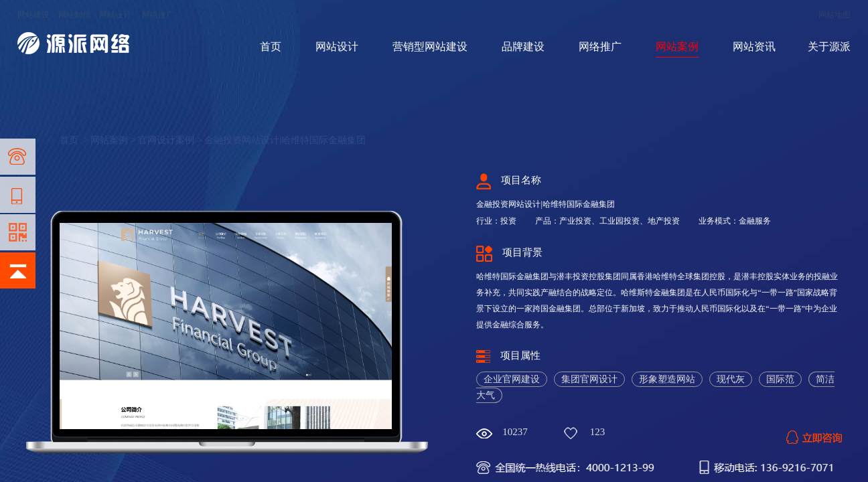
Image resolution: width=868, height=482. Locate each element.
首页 (271, 47)
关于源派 (829, 47)
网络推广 (158, 15)
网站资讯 (754, 47)
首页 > (75, 140)
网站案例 (677, 47)
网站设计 (115, 15)
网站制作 (74, 15)
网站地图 (835, 15)
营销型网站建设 (430, 47)
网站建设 (33, 15)
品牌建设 (523, 47)
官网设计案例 (166, 140)
